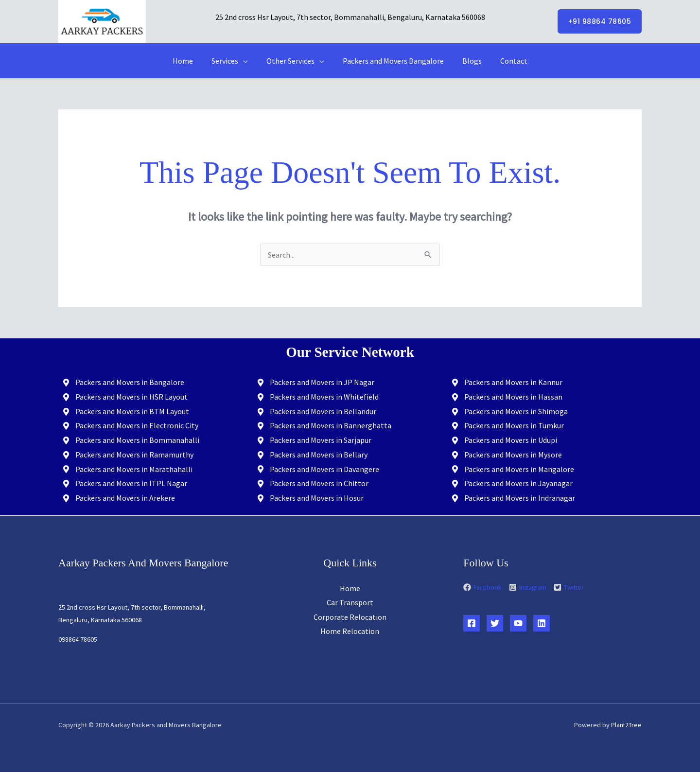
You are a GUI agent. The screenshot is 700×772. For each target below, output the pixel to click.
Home (190, 61)
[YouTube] (518, 623)
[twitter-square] (572, 588)
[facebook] (486, 588)
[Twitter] (495, 623)
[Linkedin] (542, 623)
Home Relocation (350, 632)
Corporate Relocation (350, 617)
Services (229, 61)
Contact (507, 61)
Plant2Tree (626, 725)
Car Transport (350, 602)
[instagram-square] (533, 588)
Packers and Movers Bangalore (392, 61)
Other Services (292, 61)
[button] (600, 21)
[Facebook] (472, 623)
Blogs (468, 61)
